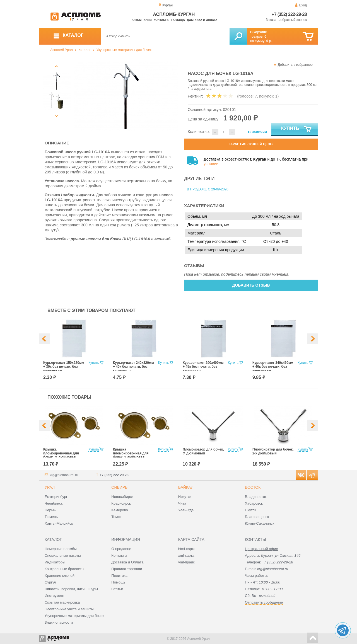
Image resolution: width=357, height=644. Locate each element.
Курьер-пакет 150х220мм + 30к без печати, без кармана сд (64, 367)
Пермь (50, 510)
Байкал (186, 487)
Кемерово (120, 510)
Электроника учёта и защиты (69, 609)
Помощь (178, 20)
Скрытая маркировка (62, 602)
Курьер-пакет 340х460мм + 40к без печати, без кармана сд (273, 367)
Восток (253, 487)
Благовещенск (257, 517)
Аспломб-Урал (61, 50)
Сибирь (119, 487)
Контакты (161, 20)
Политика (119, 576)
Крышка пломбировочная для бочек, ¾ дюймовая (61, 453)
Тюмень (51, 517)
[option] (126, 96)
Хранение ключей (60, 576)
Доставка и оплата (202, 20)
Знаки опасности (59, 622)
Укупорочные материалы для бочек (124, 50)
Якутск (250, 510)
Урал (50, 487)
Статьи (117, 589)
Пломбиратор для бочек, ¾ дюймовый (203, 451)
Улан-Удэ (186, 510)
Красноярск (121, 503)
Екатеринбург (56, 497)
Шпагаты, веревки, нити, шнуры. (72, 589)
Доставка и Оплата (127, 562)
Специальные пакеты (63, 555)
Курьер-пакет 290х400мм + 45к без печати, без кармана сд (203, 367)
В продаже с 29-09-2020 (208, 189)
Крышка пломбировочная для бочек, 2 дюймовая (131, 453)
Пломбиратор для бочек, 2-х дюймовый (273, 451)
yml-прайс (187, 562)
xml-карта (186, 555)
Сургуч (50, 582)
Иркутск (185, 497)
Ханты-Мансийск (59, 523)
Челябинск (54, 503)
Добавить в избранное (295, 65)
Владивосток (256, 497)
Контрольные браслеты (64, 569)
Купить (297, 130)
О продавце (121, 549)
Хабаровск (254, 503)
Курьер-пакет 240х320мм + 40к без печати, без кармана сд (133, 367)
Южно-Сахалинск (260, 523)
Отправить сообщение (264, 602)
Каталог (85, 50)
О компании (142, 20)
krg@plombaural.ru (64, 475)
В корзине (259, 32)
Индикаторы (55, 562)
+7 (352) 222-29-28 (289, 14)
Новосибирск (122, 497)
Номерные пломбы (61, 549)
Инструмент (55, 596)
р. (269, 41)
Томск (116, 517)
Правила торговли (127, 569)
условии (211, 164)
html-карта (187, 549)
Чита (182, 503)
